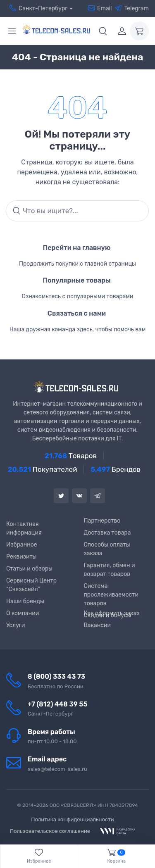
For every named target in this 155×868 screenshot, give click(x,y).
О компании (23, 613)
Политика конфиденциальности (73, 819)
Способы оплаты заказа (107, 549)
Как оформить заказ (112, 613)
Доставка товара (107, 533)
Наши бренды (25, 601)
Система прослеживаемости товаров (111, 595)
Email (100, 8)
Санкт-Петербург (37, 8)
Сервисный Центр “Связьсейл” (31, 585)
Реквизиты (21, 557)
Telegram (132, 8)
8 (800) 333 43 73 (56, 677)
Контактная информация (24, 528)
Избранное (22, 545)
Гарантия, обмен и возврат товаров (110, 570)
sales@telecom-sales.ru (57, 769)
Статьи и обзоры (29, 569)
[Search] (77, 211)
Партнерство (102, 521)
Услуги (15, 625)
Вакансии (98, 625)
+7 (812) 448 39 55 (58, 704)
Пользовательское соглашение (50, 831)
